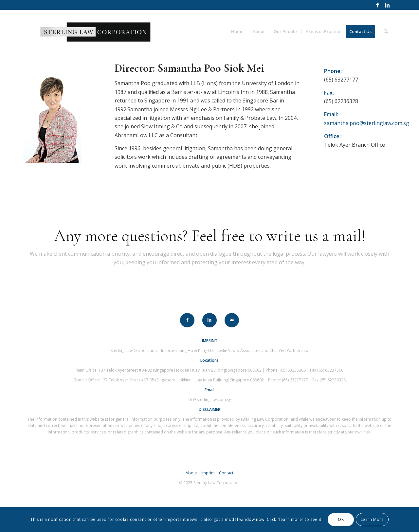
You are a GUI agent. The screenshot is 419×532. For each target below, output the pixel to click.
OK (341, 519)
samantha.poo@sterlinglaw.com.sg (367, 123)
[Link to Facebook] (377, 5)
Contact (226, 473)
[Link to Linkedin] (387, 5)
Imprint (208, 473)
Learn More (372, 519)
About (191, 473)
